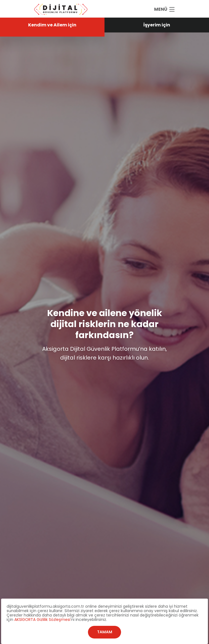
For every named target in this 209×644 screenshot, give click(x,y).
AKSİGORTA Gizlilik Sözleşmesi (42, 620)
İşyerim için (157, 25)
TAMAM (105, 632)
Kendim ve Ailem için (52, 25)
